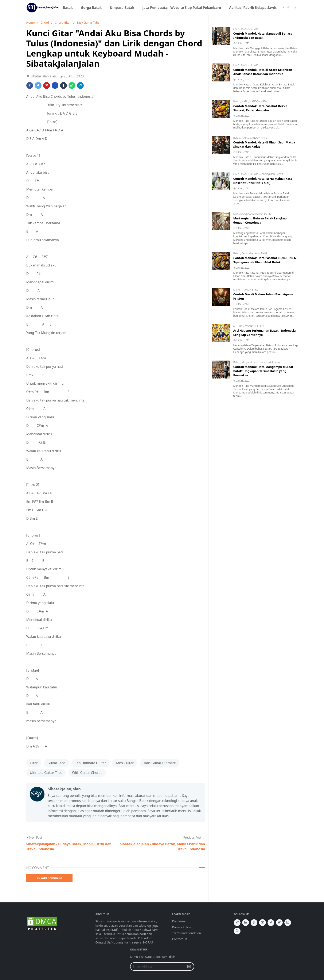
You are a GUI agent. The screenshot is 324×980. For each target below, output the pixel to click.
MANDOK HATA (250, 29)
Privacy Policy (181, 927)
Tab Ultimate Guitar (90, 763)
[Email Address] (158, 966)
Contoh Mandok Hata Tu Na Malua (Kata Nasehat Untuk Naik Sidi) (263, 181)
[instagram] (288, 8)
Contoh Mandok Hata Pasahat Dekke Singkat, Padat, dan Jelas (260, 108)
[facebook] (283, 8)
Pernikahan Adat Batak (255, 253)
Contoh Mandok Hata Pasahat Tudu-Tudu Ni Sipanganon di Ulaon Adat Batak (265, 260)
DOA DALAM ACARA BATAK (255, 214)
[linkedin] (246, 923)
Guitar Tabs (56, 763)
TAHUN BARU (251, 290)
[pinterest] (254, 923)
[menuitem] (68, 8)
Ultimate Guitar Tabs (46, 773)
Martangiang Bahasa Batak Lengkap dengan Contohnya (260, 220)
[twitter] (279, 923)
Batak (237, 101)
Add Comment (50, 878)
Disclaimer (179, 921)
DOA (236, 214)
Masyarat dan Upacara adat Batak (261, 362)
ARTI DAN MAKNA (244, 326)
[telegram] (237, 923)
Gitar (34, 763)
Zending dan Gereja (272, 174)
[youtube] (262, 923)
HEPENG (260, 326)
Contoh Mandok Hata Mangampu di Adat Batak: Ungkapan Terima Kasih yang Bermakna (263, 371)
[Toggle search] (295, 8)
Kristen (238, 290)
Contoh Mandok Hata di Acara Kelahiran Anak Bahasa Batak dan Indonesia (263, 72)
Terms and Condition (187, 933)
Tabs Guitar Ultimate (160, 763)
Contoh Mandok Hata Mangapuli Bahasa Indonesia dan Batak (263, 36)
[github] (237, 931)
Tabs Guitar (125, 763)
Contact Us (180, 939)
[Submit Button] (189, 966)
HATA (237, 29)
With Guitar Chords (87, 773)
